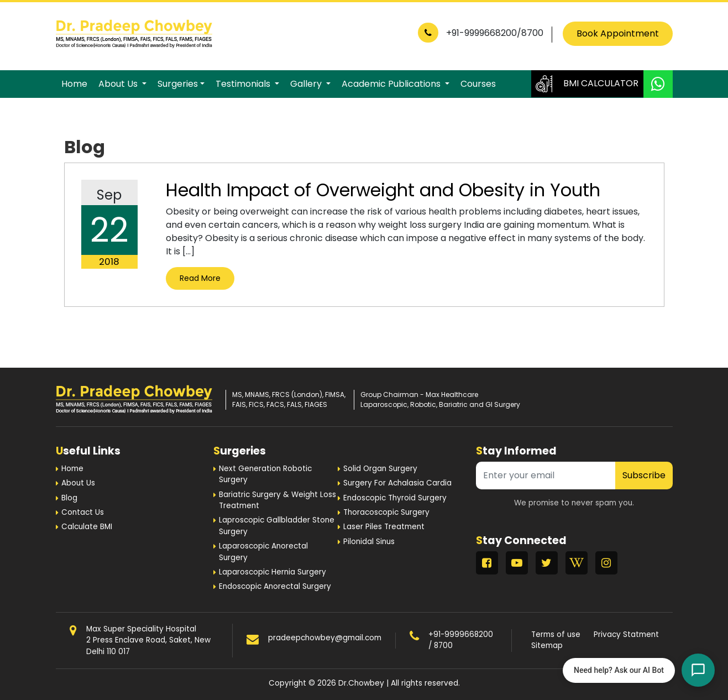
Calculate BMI (87, 527)
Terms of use (556, 634)
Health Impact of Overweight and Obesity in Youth (383, 190)
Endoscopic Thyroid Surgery (395, 498)
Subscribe (644, 475)
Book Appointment (618, 33)
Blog (69, 498)
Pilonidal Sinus (369, 542)
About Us (119, 84)
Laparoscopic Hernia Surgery (273, 572)
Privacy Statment (626, 634)
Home (74, 84)
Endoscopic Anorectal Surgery (275, 586)
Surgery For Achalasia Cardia (397, 483)
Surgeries (178, 84)
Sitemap (547, 646)
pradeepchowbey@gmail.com (325, 638)
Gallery (307, 84)
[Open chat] (698, 670)
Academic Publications (392, 84)
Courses (478, 84)
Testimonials (244, 84)
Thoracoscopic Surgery (386, 512)
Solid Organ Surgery (380, 469)
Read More (200, 278)
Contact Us (83, 512)
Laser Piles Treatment (384, 527)
